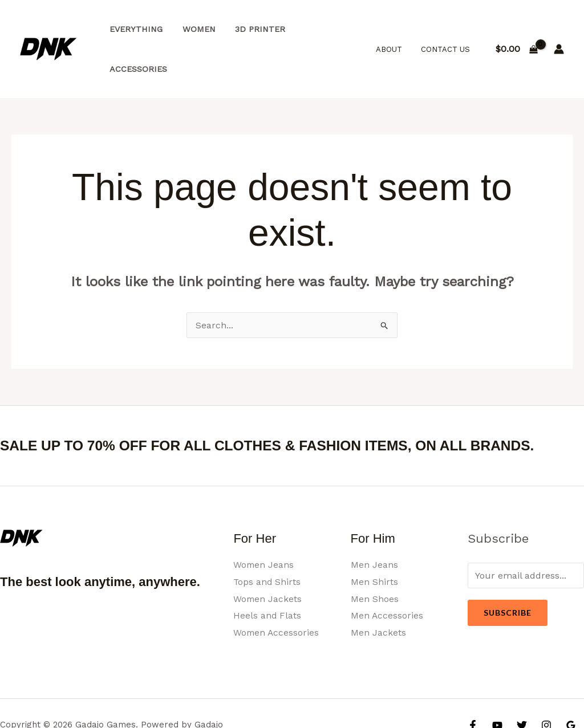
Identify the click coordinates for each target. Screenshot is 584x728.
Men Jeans (374, 525)
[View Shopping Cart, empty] (516, 30)
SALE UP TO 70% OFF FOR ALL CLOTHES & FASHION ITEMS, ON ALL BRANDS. (283, 406)
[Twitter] (522, 686)
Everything (134, 30)
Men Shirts (374, 542)
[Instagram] (546, 686)
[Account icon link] (559, 30)
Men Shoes (375, 560)
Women (194, 30)
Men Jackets (378, 593)
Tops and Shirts (267, 542)
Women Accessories (277, 593)
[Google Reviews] (571, 686)
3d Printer (252, 30)
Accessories (323, 30)
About (395, 29)
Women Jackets (268, 560)
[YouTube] (497, 686)
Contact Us (447, 29)
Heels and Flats (267, 576)
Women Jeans (264, 525)
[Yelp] (480, 703)
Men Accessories (387, 576)
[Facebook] (473, 686)
